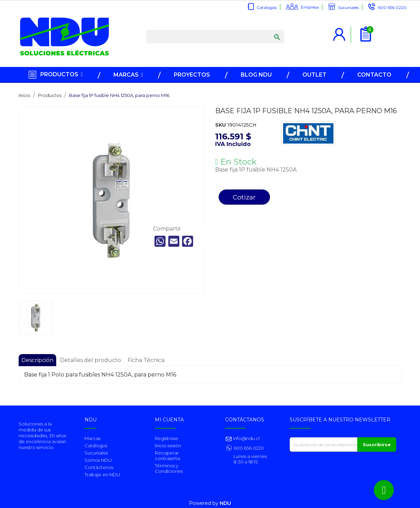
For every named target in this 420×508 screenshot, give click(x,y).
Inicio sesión (168, 446)
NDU (225, 503)
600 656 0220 (392, 7)
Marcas (92, 438)
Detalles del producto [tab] (91, 360)
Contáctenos (99, 467)
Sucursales (348, 7)
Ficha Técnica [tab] (146, 360)
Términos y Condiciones (169, 468)
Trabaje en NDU (102, 475)
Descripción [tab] (37, 360)
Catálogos (267, 7)
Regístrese (167, 438)
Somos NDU (98, 460)
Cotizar (244, 197)
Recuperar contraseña (167, 456)
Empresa (310, 7)
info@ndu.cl (246, 438)
